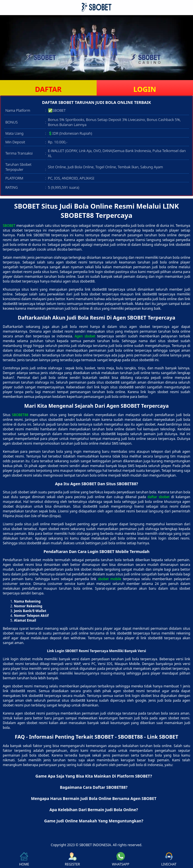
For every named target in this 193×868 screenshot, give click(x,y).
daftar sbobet (159, 497)
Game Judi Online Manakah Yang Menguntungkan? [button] (94, 821)
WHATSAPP (121, 859)
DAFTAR (48, 89)
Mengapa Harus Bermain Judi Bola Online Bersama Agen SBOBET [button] (94, 798)
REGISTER (72, 859)
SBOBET (9, 226)
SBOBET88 (20, 415)
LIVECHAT (169, 859)
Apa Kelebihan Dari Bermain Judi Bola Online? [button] (94, 810)
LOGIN (145, 89)
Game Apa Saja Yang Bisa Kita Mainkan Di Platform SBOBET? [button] (94, 776)
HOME (24, 859)
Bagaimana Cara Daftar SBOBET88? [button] (94, 787)
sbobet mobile (110, 579)
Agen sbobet (85, 336)
